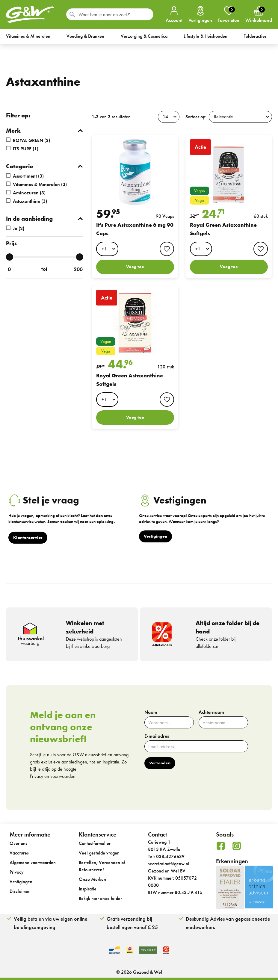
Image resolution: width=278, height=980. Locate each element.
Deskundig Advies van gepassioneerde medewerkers (228, 923)
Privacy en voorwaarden (53, 776)
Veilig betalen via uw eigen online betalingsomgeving (51, 923)
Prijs (11, 243)
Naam (151, 712)
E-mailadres (157, 736)
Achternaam (211, 712)
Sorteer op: (196, 117)
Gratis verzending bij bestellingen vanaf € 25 (132, 923)
